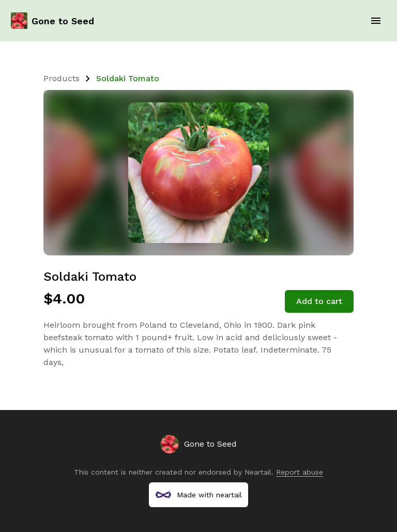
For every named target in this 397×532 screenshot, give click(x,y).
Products (62, 78)
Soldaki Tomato (128, 78)
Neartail (258, 472)
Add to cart (319, 301)
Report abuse (300, 472)
